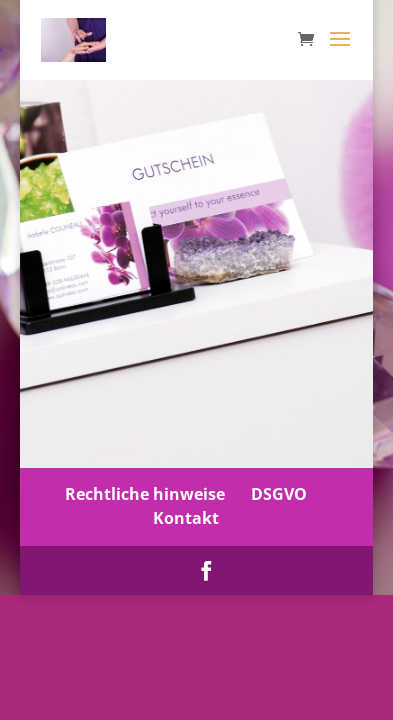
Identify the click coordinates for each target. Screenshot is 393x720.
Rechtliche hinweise (145, 494)
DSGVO (279, 494)
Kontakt (186, 518)
